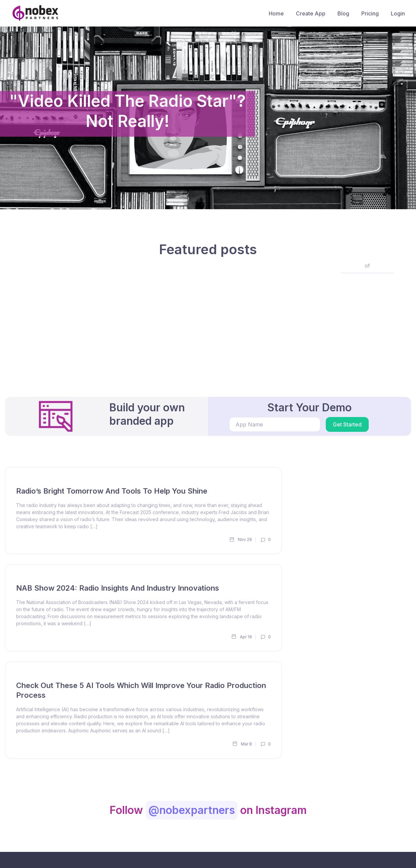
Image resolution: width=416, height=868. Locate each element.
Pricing (370, 13)
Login (398, 13)
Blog (343, 13)
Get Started (347, 424)
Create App (311, 13)
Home (276, 13)
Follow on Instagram (208, 810)
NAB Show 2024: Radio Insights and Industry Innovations (118, 588)
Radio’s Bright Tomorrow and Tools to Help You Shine (112, 491)
